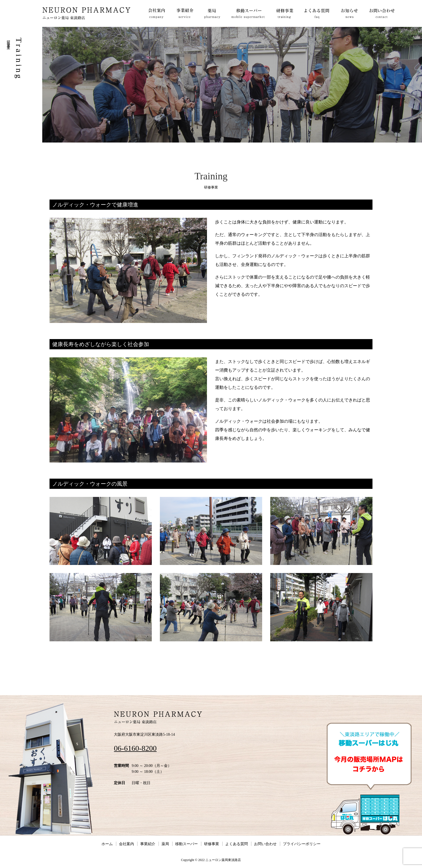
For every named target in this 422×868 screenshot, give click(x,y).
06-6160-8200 (135, 748)
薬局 (165, 844)
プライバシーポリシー (302, 844)
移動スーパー (187, 844)
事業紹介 (148, 844)
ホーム (107, 844)
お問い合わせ (265, 844)
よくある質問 (237, 844)
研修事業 (212, 844)
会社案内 (126, 844)
